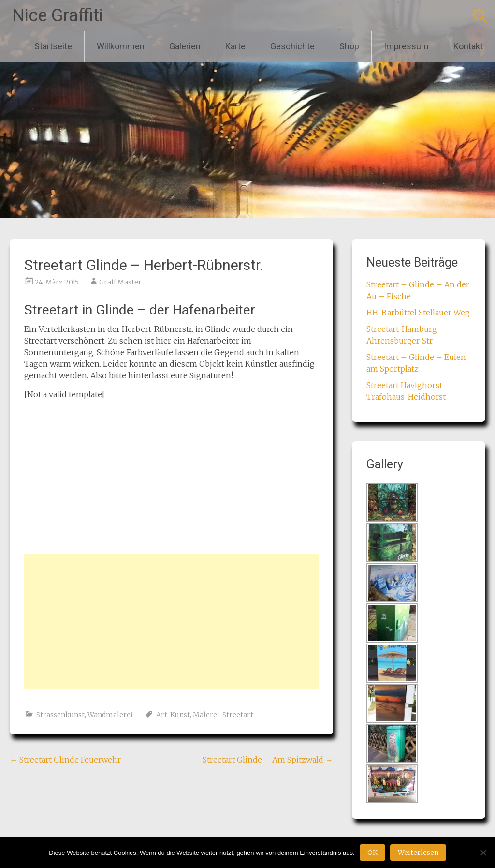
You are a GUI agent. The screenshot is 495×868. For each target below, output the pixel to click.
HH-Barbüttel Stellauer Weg (418, 313)
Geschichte (292, 46)
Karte (235, 46)
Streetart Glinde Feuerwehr (65, 760)
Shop (349, 46)
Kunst (180, 715)
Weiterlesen (418, 853)
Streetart (238, 715)
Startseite (53, 46)
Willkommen (121, 46)
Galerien (185, 46)
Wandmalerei (110, 715)
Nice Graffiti (58, 15)
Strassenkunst (60, 715)
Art (162, 715)
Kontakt (468, 46)
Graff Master (120, 282)
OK (372, 853)
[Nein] (483, 853)
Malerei (206, 715)
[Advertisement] (171, 622)
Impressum (406, 46)
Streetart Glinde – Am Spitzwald (268, 760)
